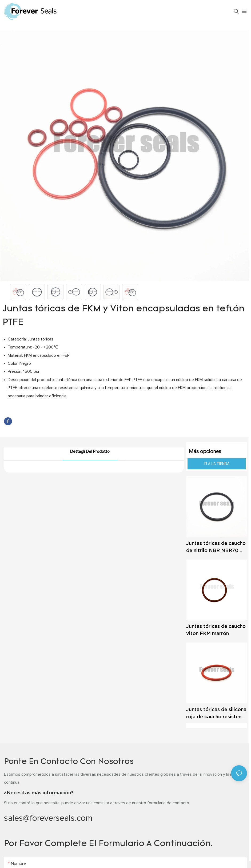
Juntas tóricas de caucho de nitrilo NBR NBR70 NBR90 (216, 547)
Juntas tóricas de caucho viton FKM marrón (216, 630)
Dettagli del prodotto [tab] (90, 451)
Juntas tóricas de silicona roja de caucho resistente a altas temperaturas (216, 713)
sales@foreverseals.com (48, 818)
